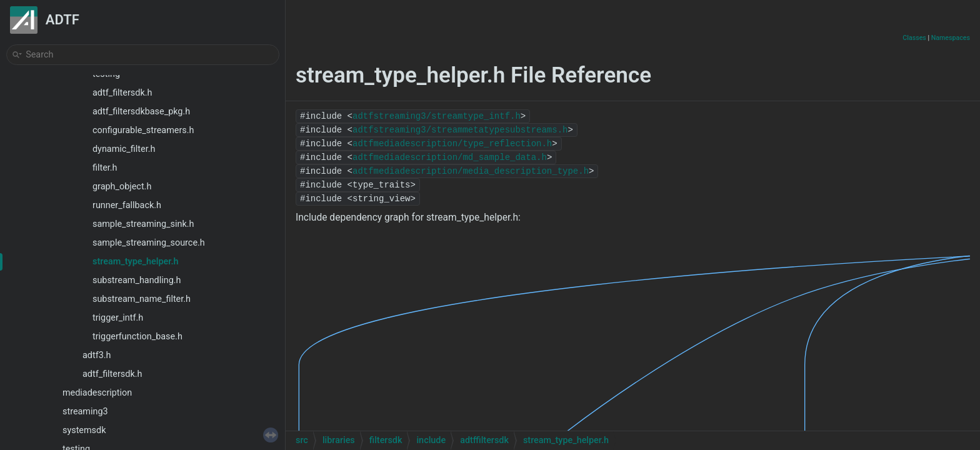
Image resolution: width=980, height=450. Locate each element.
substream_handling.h (137, 280)
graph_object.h (122, 187)
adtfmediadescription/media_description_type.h (471, 171)
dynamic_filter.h (124, 149)
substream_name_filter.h (142, 299)
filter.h (105, 168)
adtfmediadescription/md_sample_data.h (450, 157)
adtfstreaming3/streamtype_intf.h (437, 116)
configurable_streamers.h (143, 130)
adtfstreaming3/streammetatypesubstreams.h (460, 130)
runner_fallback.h (127, 205)
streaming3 (85, 412)
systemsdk (84, 430)
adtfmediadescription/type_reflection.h (452, 144)
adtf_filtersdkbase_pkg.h (141, 112)
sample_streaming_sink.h (143, 224)
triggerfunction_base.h (137, 337)
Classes (914, 38)
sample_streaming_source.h (149, 243)
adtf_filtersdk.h (122, 93)
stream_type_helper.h (136, 262)
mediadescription (97, 393)
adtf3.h (97, 355)
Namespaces (951, 38)
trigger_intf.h (118, 318)
